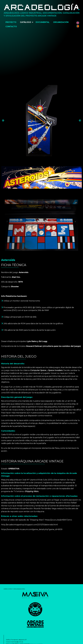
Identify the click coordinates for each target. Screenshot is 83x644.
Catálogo (26, 22)
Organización (61, 22)
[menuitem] (11, 22)
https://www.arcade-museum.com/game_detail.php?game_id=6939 (32, 529)
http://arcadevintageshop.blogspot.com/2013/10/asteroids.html (29, 525)
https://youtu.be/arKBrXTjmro (58, 520)
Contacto (11, 27)
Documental (43, 22)
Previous (3, 121)
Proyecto (11, 22)
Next (80, 121)
